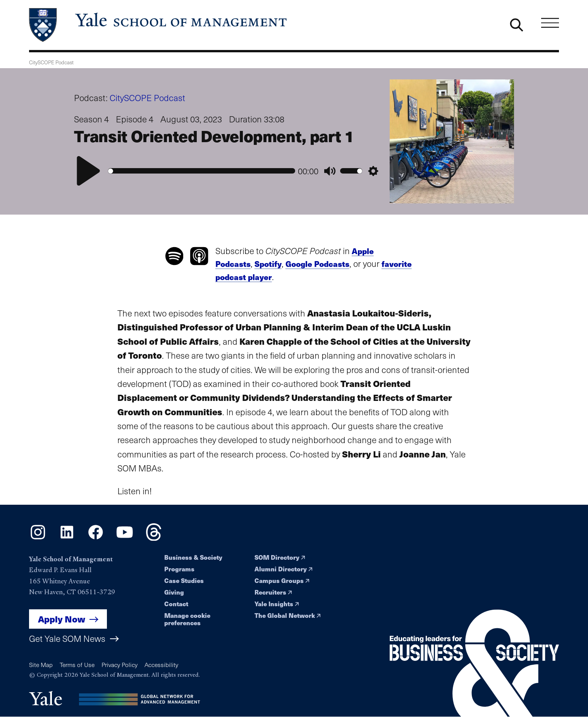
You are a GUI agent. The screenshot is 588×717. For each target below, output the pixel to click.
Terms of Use (77, 665)
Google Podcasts (317, 264)
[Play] (88, 171)
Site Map (41, 665)
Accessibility (161, 665)
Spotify (268, 264)
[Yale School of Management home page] (159, 25)
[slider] (202, 171)
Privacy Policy (119, 665)
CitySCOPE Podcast (147, 98)
